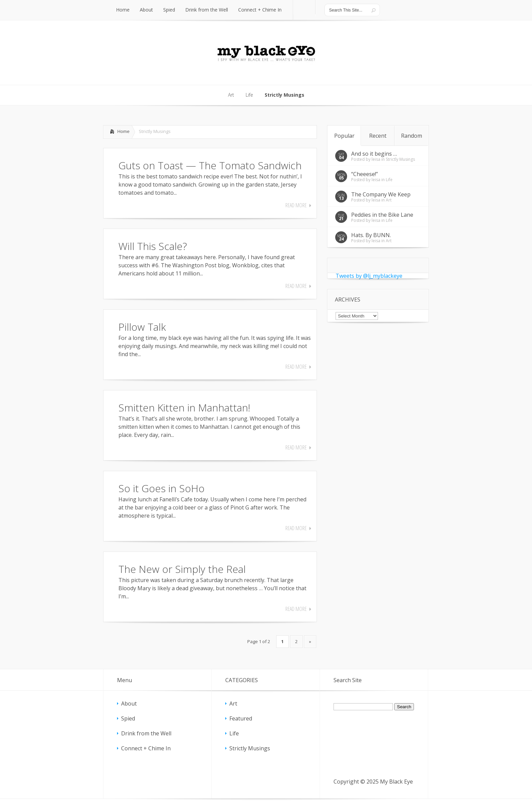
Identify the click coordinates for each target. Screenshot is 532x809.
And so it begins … (374, 154)
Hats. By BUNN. (371, 235)
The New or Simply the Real (182, 569)
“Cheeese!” (365, 174)
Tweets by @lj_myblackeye (369, 276)
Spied (128, 718)
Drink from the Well (146, 733)
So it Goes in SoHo (161, 488)
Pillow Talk (142, 327)
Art (389, 200)
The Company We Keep (381, 194)
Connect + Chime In (146, 748)
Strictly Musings (400, 159)
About (129, 704)
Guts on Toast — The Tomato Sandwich (210, 165)
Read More (296, 205)
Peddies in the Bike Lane (382, 215)
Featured (241, 718)
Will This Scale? (153, 246)
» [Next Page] (310, 641)
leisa (376, 159)
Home (123, 131)
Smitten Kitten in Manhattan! (184, 408)
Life (389, 180)
